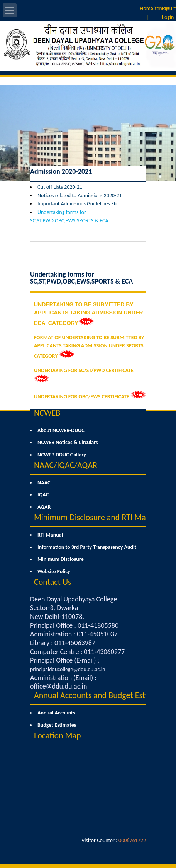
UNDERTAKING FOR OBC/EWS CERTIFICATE (82, 397)
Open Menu (10, 10)
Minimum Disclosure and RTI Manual (97, 517)
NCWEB (47, 413)
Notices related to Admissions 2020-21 (80, 196)
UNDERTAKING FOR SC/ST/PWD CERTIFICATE (84, 370)
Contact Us (53, 582)
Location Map (58, 736)
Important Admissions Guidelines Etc (78, 204)
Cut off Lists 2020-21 (60, 187)
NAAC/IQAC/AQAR (66, 465)
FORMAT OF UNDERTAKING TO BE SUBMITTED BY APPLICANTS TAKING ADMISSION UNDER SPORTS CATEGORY (89, 347)
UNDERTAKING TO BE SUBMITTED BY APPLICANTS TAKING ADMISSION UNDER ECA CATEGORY (88, 314)
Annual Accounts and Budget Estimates (101, 695)
